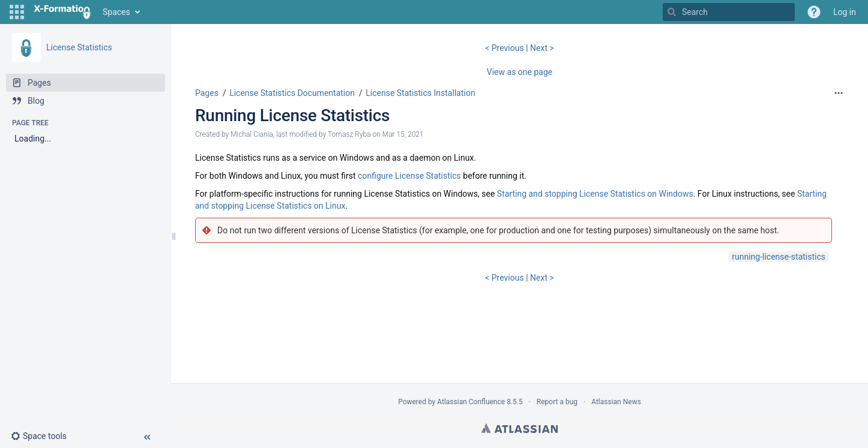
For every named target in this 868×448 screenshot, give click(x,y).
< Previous (505, 48)
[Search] (672, 12)
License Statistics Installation (420, 93)
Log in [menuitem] (845, 12)
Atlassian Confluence (471, 402)
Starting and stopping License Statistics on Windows (595, 194)
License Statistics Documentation (292, 93)
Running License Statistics (292, 115)
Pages (207, 93)
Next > (542, 48)
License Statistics (79, 47)
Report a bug (557, 402)
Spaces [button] (116, 12)
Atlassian (520, 428)
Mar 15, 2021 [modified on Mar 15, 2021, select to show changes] (403, 134)
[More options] (839, 93)
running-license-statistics (779, 257)
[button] (17, 12)
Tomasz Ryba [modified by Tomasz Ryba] (349, 134)
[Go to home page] (62, 12)
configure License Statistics (409, 176)
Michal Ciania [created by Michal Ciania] (252, 134)
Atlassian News (616, 402)
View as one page (520, 72)
